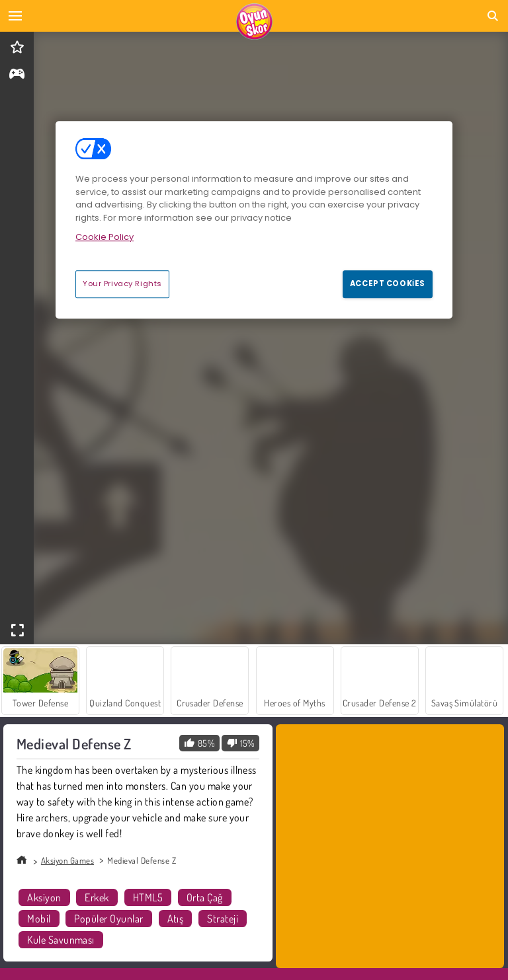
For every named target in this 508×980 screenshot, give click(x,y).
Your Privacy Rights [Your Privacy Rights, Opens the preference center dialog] (122, 283)
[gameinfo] (17, 75)
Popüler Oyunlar (108, 919)
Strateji (223, 919)
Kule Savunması (61, 940)
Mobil (39, 919)
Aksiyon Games (67, 860)
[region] (254, 220)
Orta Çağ (205, 897)
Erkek (97, 897)
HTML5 (148, 897)
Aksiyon (44, 897)
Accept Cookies (388, 283)
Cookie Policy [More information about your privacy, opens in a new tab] (105, 238)
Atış (176, 919)
